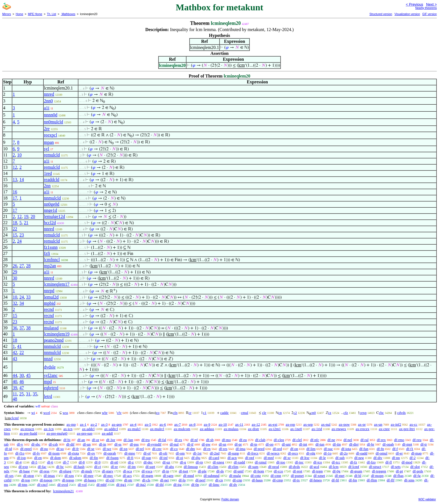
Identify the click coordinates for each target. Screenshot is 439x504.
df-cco (278, 471)
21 (26, 223)
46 (22, 382)
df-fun (364, 449)
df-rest (298, 471)
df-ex (178, 440)
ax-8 (192, 424)
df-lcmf (354, 467)
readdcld (52, 180)
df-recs (293, 453)
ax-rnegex (339, 429)
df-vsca (147, 471)
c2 (295, 413)
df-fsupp (113, 458)
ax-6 (163, 424)
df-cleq (279, 440)
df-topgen (379, 471)
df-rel (140, 449)
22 (15, 229)
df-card (214, 458)
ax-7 (177, 424)
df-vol (82, 485)
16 (15, 192)
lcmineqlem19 (57, 334)
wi (33, 413)
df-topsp (68, 480)
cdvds (401, 413)
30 (15, 278)
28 (28, 266)
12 (15, 167)
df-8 (82, 462)
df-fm (353, 480)
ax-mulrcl (157, 429)
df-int (303, 444)
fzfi (47, 253)
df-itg (177, 485)
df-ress (44, 471)
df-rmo (399, 440)
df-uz (166, 462)
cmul (245, 413)
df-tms (23, 485)
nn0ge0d (52, 204)
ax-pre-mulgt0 (57, 433)
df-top (25, 480)
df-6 (50, 462)
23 (22, 235)
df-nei (164, 480)
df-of (147, 453)
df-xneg (218, 462)
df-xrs (9, 476)
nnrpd (49, 291)
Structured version (381, 14)
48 (15, 399)
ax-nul (326, 424)
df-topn (317, 471)
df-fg (417, 476)
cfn (175, 413)
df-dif (70, 444)
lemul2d (51, 297)
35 (35, 394)
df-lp (182, 480)
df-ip (166, 471)
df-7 (66, 462)
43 (15, 359)
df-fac (42, 467)
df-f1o (20, 453)
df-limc (214, 485)
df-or (95, 440)
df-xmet (319, 476)
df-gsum (356, 471)
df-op (270, 444)
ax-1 (83, 424)
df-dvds (294, 467)
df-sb (210, 440)
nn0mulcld (53, 122)
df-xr (287, 458)
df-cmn (276, 476)
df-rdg (311, 453)
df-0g (337, 471)
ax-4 (133, 424)
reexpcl (51, 135)
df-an (81, 440)
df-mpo (130, 453)
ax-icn (68, 429)
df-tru (146, 440)
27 (22, 266)
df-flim (372, 480)
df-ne (331, 440)
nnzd (48, 359)
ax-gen (117, 424)
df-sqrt (150, 467)
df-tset (184, 471)
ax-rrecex (362, 429)
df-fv (36, 453)
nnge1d (51, 210)
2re (47, 129)
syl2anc (51, 375)
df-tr (424, 444)
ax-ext (273, 424)
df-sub (340, 458)
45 (28, 375)
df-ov (91, 453)
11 (15, 394)
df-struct (375, 467)
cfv (119, 413)
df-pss (134, 444)
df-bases (90, 480)
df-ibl (160, 485)
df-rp (199, 462)
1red (48, 173)
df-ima (241, 449)
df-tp (254, 444)
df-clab (260, 440)
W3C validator (427, 499)
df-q (183, 462)
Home (19, 14)
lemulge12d (55, 216)
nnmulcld (52, 198)
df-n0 (114, 462)
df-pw (206, 444)
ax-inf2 (396, 424)
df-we (107, 449)
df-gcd (314, 467)
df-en (38, 458)
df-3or (111, 440)
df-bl (358, 476)
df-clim (213, 467)
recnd (49, 309)
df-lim (311, 449)
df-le (322, 458)
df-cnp (237, 480)
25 (22, 394)
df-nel (348, 440)
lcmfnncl (52, 260)
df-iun (320, 444)
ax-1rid (317, 429)
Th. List (52, 14)
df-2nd (215, 453)
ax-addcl (88, 429)
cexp (363, 413)
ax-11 (239, 424)
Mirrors (7, 14)
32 (15, 303)
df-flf (390, 480)
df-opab (388, 444)
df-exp (23, 467)
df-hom (259, 471)
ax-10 (223, 424)
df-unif (239, 471)
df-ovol (63, 485)
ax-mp (71, 424)
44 (15, 375)
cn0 (313, 413)
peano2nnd (54, 340)
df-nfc (315, 440)
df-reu (417, 440)
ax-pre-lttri (407, 429)
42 (15, 352)
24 (19, 241)
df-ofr (163, 453)
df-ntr (128, 480)
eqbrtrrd (51, 388)
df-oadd (362, 453)
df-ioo (281, 462)
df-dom (55, 458)
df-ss (118, 444)
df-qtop (29, 476)
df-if (190, 444)
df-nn (396, 458)
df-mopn (377, 476)
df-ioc (299, 462)
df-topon (46, 480)
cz (330, 413)
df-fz (353, 462)
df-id (8, 449)
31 (28, 394)
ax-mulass (231, 429)
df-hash (79, 467)
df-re (114, 467)
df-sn (222, 444)
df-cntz (256, 476)
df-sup (146, 458)
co (158, 413)
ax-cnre (384, 429)
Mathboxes (68, 14)
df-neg (359, 458)
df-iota (346, 449)
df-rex (381, 440)
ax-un (378, 424)
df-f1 (410, 449)
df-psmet (297, 476)
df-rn (207, 449)
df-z (131, 462)
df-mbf (101, 485)
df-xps (69, 476)
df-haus (257, 480)
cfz (346, 413)
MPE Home (35, 14)
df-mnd (188, 476)
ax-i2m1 (275, 429)
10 (19, 155)
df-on (294, 449)
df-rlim (233, 467)
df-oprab (110, 453)
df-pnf (250, 458)
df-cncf (43, 485)
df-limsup (191, 467)
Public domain (230, 499)
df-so (60, 449)
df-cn (219, 480)
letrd (48, 396)
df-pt (399, 471)
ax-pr (362, 424)
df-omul (382, 453)
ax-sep (308, 424)
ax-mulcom (182, 429)
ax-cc (414, 424)
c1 (205, 413)
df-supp (233, 453)
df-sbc (36, 444)
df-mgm (147, 476)
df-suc (329, 449)
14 (22, 180)
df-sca (127, 471)
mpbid (50, 303)
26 (15, 266)
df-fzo (371, 462)
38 (28, 328)
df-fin (94, 458)
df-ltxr (305, 458)
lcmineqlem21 (63, 491)
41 (19, 346)
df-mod (407, 462)
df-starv (108, 471)
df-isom (54, 453)
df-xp (123, 449)
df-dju (196, 458)
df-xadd (239, 462)
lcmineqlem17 (57, 284)
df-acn (232, 458)
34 (22, 303)
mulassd (51, 328)
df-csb (53, 444)
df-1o (328, 453)
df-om (180, 453)
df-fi (130, 458)
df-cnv (157, 449)
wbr (105, 413)
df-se (91, 449)
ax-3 (104, 424)
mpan (49, 142)
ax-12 (256, 424)
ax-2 (94, 424)
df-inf (164, 458)
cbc (381, 413)
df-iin (337, 444)
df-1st (197, 453)
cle (264, 413)
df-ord (277, 449)
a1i (47, 108)
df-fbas (399, 476)
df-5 (34, 462)
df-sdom (75, 458)
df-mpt (407, 444)
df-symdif (154, 444)
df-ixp (21, 458)
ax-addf (108, 433)
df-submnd (211, 476)
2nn (47, 186)
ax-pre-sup (85, 433)
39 (15, 388)
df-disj (354, 444)
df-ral (364, 440)
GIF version (429, 14)
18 (15, 223)
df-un (87, 444)
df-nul (174, 444)
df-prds (418, 471)
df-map (416, 453)
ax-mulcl (134, 429)
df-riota (73, 453)
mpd (48, 382)
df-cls (146, 480)
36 (15, 328)
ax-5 (148, 424)
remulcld (52, 155)
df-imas (49, 476)
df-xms (409, 480)
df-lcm (334, 467)
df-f (395, 449)
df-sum (253, 467)
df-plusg (65, 471)
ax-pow (344, 424)
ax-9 (207, 424)
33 (28, 297)
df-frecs (253, 453)
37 (22, 328)
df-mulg (235, 476)
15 (15, 235)
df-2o (344, 453)
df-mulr (87, 471)
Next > (431, 4)
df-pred (259, 449)
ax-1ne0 (296, 429)
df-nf (194, 440)
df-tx (296, 480)
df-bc (60, 467)
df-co (174, 449)
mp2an (50, 266)
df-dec (148, 462)
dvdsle (50, 367)
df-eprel (26, 449)
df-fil (335, 480)
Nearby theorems (426, 8)
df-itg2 (141, 485)
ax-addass (207, 429)
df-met (340, 476)
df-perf (200, 480)
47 (22, 388)
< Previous (414, 4)
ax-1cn (49, 429)
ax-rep (290, 424)
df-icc (336, 462)
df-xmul (261, 462)
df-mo (226, 440)
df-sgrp (168, 476)
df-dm (190, 449)
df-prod (274, 467)
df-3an (128, 440)
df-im (132, 467)
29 (15, 272)
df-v (20, 444)
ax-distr (254, 429)
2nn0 (48, 101)
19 (26, 216)
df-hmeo (316, 480)
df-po (44, 449)
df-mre (89, 476)
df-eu (243, 440)
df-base (24, 471)
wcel (47, 413)
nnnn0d (51, 115)
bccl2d (50, 223)
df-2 (413, 458)
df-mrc (108, 476)
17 (15, 198)
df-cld (110, 480)
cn (280, 413)
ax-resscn (27, 429)
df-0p (195, 485)
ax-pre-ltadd (28, 433)
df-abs (170, 467)
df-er (399, 453)
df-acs (127, 476)
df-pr (238, 444)
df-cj (98, 467)
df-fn (380, 449)
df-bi (67, 440)
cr (190, 413)
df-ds (220, 471)
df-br (371, 444)
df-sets (396, 467)
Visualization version (407, 14)
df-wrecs (273, 453)
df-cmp (278, 480)
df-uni (286, 444)
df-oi (180, 458)
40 (15, 382)
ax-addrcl (111, 429)
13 (15, 180)
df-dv (233, 485)
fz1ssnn (51, 247)
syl (47, 149)
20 (33, 216)
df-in (103, 444)
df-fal (162, 440)
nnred (49, 94)
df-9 (97, 462)
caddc (225, 413)
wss (66, 413)
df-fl (388, 462)
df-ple (202, 471)
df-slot (415, 467)
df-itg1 (121, 485)
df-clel (297, 440)
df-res (223, 449)
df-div (378, 458)
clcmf (15, 418)
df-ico (318, 462)
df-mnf (269, 458)
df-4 (18, 462)
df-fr (76, 449)
